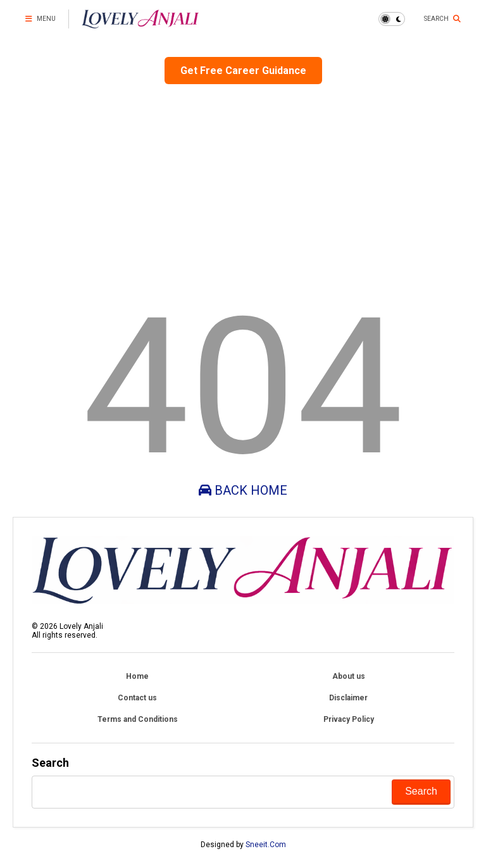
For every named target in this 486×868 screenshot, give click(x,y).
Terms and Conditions (138, 719)
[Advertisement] (243, 185)
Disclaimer (348, 698)
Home (137, 676)
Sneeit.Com (266, 845)
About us (349, 676)
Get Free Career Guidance (243, 71)
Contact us (137, 698)
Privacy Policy (349, 719)
